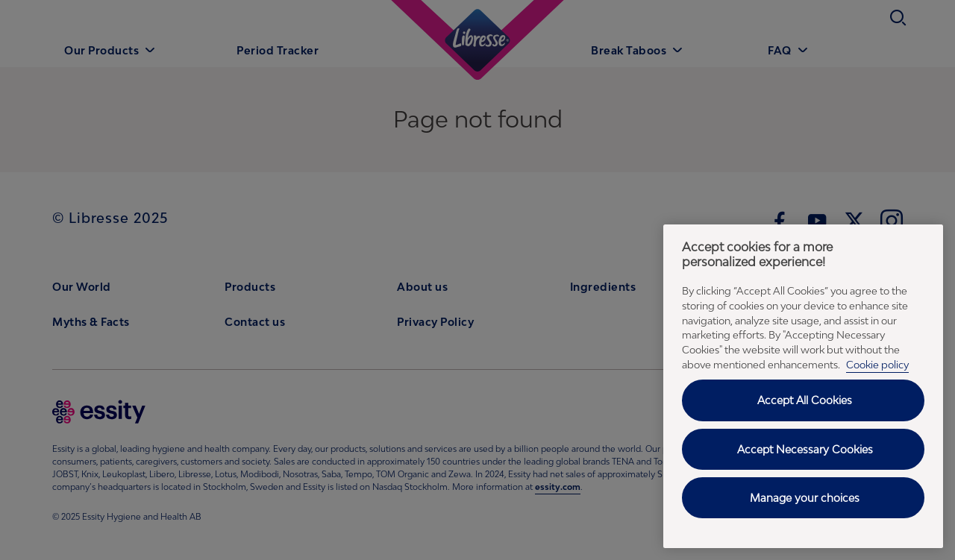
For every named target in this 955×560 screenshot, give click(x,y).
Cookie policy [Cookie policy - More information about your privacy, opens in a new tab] (877, 365)
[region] (803, 386)
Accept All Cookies (805, 400)
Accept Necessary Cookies (805, 449)
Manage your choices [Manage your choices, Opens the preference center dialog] (805, 498)
